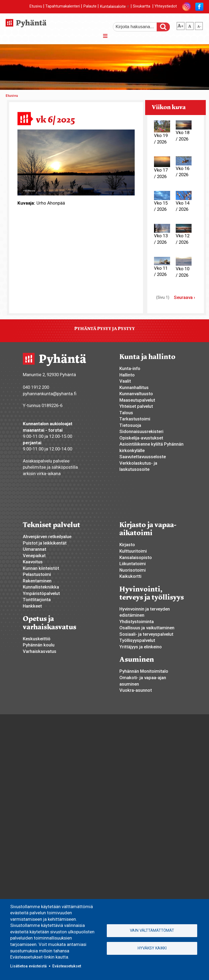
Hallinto (127, 375)
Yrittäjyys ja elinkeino (141, 647)
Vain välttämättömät (152, 930)
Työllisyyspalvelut (137, 640)
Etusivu (36, 6)
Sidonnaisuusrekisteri (141, 431)
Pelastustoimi (37, 574)
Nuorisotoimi (133, 570)
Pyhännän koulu (39, 645)
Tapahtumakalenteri (63, 6)
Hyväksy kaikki (152, 948)
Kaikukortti (130, 576)
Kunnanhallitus (134, 387)
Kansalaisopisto (136, 557)
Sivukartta (142, 6)
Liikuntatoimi (133, 564)
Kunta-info (130, 368)
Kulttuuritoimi (133, 551)
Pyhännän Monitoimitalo (144, 671)
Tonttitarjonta (37, 600)
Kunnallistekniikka (41, 587)
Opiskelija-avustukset (141, 438)
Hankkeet (32, 606)
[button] (76, 162)
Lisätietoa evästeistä (28, 966)
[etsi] (138, 27)
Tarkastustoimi (135, 419)
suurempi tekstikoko (181, 25)
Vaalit (125, 381)
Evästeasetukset (67, 966)
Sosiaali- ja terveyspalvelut (146, 634)
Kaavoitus (33, 562)
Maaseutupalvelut (137, 400)
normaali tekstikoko (190, 25)
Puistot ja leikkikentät (45, 543)
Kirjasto (127, 545)
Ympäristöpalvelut (41, 593)
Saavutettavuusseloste (143, 457)
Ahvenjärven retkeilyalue (47, 537)
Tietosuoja (130, 425)
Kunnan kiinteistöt (41, 568)
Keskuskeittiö (37, 639)
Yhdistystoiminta (137, 622)
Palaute (90, 6)
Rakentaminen (37, 581)
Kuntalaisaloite (115, 6)
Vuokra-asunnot (136, 690)
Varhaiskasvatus (40, 651)
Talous (126, 413)
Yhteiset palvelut (136, 406)
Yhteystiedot (166, 6)
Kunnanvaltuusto (136, 394)
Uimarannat (34, 549)
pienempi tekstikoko (199, 25)
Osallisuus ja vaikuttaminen (147, 628)
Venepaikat (34, 556)
